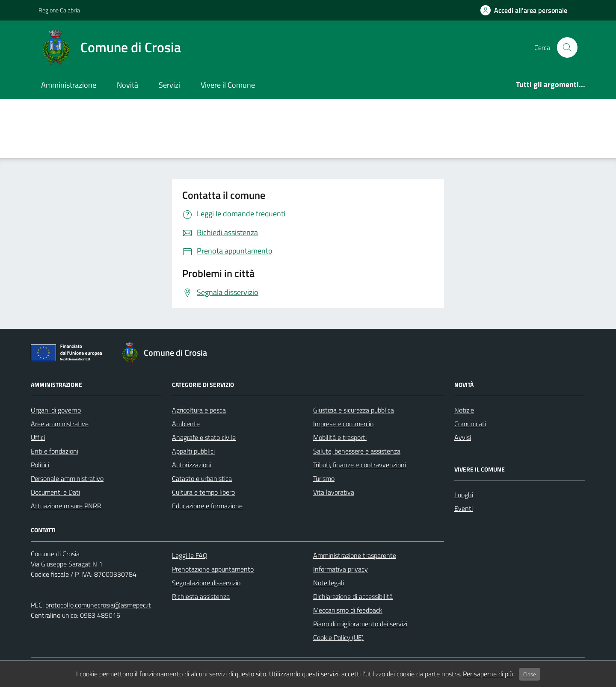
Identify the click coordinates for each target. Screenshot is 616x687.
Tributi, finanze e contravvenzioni (360, 465)
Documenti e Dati (55, 492)
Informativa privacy (341, 569)
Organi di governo (56, 410)
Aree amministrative (60, 424)
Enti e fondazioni (55, 451)
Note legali (329, 583)
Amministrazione (69, 85)
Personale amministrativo (67, 478)
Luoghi (464, 495)
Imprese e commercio (343, 424)
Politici (40, 465)
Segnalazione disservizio (206, 583)
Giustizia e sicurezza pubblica (354, 410)
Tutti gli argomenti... (551, 84)
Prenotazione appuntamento (213, 569)
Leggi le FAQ (190, 555)
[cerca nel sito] (567, 47)
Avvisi (463, 437)
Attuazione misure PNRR (66, 506)
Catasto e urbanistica (202, 478)
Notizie (464, 410)
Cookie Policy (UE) (338, 637)
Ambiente (186, 424)
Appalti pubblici (193, 451)
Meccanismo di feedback (348, 610)
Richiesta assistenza (201, 596)
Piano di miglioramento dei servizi (360, 624)
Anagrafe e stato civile (204, 437)
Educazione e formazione (207, 506)
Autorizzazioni (192, 465)
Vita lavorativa (334, 492)
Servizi (169, 85)
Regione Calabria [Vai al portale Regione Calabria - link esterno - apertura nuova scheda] (59, 10)
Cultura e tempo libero (203, 492)
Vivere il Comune (228, 85)
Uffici (38, 437)
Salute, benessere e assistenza (357, 451)
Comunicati (470, 424)
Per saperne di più (488, 674)
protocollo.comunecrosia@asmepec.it (98, 605)
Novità (127, 85)
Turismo (324, 478)
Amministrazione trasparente (355, 555)
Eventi (463, 508)
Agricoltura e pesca (199, 410)
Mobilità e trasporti (340, 437)
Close (530, 674)
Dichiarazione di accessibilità (353, 596)
